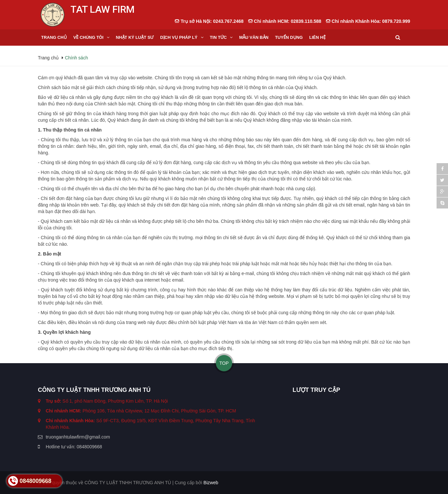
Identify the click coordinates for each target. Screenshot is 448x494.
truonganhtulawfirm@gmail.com (78, 437)
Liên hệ (317, 37)
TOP (224, 363)
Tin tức (218, 37)
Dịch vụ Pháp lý (179, 37)
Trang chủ (54, 37)
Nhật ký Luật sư (135, 37)
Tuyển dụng (289, 37)
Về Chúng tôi (88, 37)
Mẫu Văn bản (254, 37)
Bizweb (211, 483)
